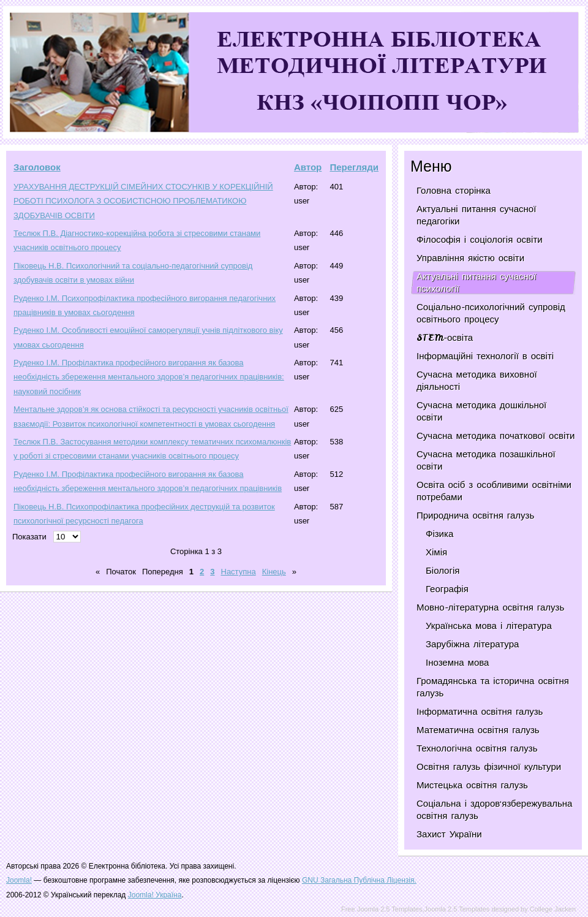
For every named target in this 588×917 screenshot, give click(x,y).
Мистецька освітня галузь (472, 785)
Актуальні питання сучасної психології (476, 283)
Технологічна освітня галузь (477, 748)
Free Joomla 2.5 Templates (382, 909)
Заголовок (37, 167)
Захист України (449, 834)
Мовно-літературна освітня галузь (490, 607)
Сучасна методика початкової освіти (496, 436)
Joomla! (19, 880)
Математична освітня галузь (478, 730)
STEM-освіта (445, 338)
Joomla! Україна (155, 895)
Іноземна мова (457, 663)
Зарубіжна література (472, 644)
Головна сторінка (454, 191)
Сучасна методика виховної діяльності (477, 381)
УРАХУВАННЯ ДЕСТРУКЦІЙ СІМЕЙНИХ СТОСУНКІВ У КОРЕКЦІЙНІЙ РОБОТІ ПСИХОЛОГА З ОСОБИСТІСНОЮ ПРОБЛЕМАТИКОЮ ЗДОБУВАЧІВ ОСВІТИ (143, 201)
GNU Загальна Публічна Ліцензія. (359, 880)
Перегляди (354, 167)
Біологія (443, 571)
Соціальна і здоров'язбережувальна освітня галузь (494, 810)
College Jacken (553, 909)
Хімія (436, 552)
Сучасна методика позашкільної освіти (486, 460)
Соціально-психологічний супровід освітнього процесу (491, 313)
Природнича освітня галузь (475, 516)
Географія (447, 589)
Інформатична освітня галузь (480, 712)
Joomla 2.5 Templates (457, 909)
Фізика (439, 534)
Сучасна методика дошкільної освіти (481, 411)
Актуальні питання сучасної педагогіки (476, 215)
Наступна (239, 572)
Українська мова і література (489, 626)
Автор (308, 167)
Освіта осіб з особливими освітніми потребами (494, 491)
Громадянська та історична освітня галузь (493, 687)
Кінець (274, 572)
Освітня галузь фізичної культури (489, 767)
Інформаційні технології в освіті (485, 356)
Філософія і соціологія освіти (480, 240)
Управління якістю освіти (470, 258)
